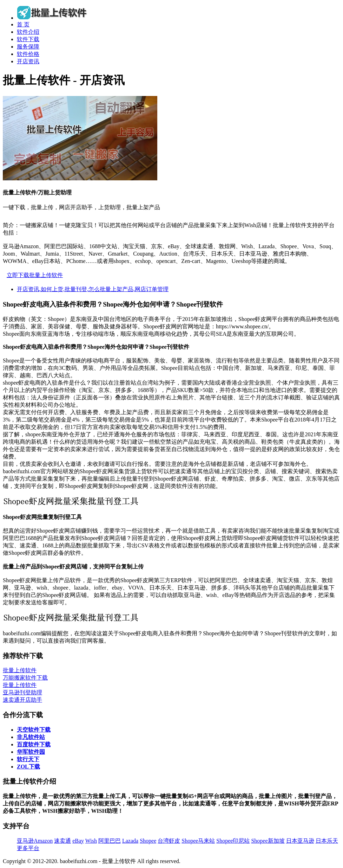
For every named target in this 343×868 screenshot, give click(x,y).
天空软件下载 (34, 730)
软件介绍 (28, 32)
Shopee (148, 841)
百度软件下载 (34, 744)
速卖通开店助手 (22, 700)
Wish (91, 841)
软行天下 (28, 759)
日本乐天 (327, 841)
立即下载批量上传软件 (35, 275)
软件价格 (28, 54)
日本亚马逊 (300, 841)
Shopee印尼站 (233, 841)
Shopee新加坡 (268, 841)
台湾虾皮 (169, 841)
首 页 (23, 24)
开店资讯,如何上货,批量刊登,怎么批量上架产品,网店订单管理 (93, 289)
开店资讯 (28, 61)
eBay (78, 841)
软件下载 (28, 39)
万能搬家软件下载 (25, 678)
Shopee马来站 (198, 841)
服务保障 (28, 47)
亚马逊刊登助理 (22, 692)
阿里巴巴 (110, 841)
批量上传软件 (20, 670)
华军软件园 (31, 752)
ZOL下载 (28, 767)
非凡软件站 (31, 737)
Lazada (130, 841)
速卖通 (62, 841)
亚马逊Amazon (35, 841)
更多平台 (28, 848)
